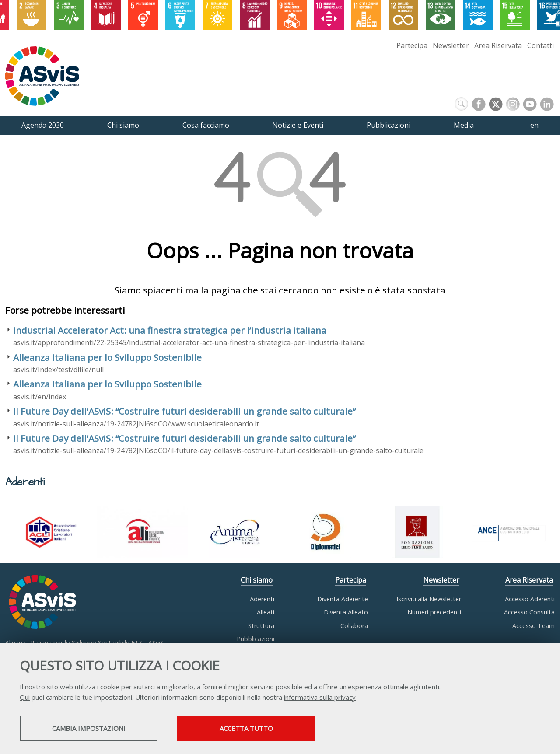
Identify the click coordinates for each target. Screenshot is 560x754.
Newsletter (451, 45)
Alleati (266, 612)
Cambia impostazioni (89, 728)
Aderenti (262, 599)
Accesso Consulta (529, 612)
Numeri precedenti (434, 612)
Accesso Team (534, 626)
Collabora (354, 626)
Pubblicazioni (255, 639)
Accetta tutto (246, 728)
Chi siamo (257, 580)
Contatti (541, 45)
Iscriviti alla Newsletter (429, 599)
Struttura (261, 626)
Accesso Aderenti (530, 599)
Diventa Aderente (343, 599)
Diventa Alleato (346, 612)
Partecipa (412, 45)
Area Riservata (498, 45)
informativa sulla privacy (320, 697)
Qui (25, 697)
